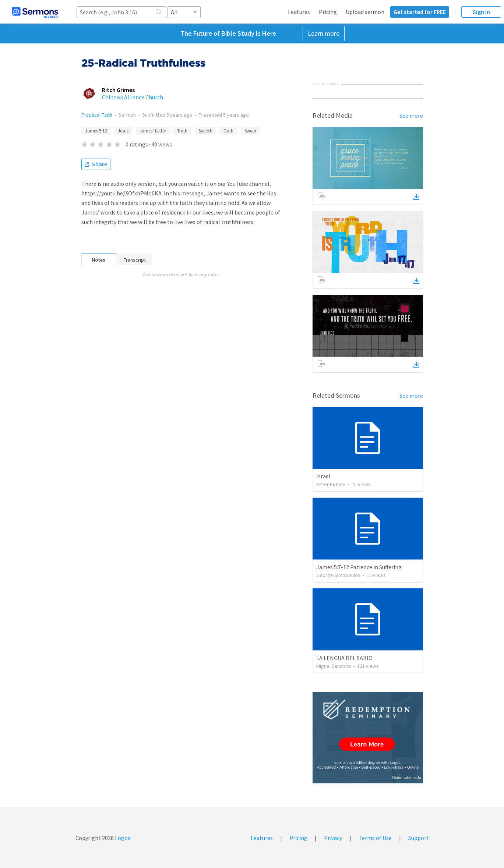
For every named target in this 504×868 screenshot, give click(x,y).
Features (299, 12)
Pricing (328, 12)
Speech (205, 131)
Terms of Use (375, 838)
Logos (122, 838)
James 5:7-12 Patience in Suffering (359, 567)
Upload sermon (365, 12)
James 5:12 (96, 131)
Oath (228, 131)
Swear (250, 131)
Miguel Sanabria (334, 666)
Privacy (333, 838)
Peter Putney (331, 484)
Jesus (123, 131)
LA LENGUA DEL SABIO (344, 658)
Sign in (481, 12)
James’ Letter (153, 131)
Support (419, 838)
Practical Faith (97, 115)
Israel (323, 476)
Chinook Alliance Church (133, 97)
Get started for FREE (420, 12)
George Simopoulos (338, 575)
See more (411, 116)
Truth (182, 131)
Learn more (324, 33)
